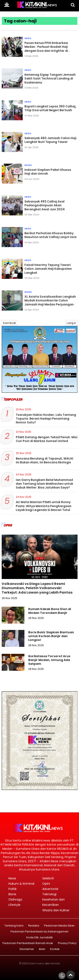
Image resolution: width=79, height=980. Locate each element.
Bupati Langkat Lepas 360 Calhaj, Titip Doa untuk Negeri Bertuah (50, 108)
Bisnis (28, 165)
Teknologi (49, 894)
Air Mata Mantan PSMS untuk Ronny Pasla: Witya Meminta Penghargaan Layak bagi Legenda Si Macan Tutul (44, 506)
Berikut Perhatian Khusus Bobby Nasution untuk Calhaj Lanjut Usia (50, 235)
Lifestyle (14, 905)
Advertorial (50, 889)
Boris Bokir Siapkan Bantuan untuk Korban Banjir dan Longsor (51, 636)
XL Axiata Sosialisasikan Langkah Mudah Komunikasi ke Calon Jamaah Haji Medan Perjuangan (50, 300)
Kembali (9, 323)
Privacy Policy (67, 943)
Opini (46, 884)
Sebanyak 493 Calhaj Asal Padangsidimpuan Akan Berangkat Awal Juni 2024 (45, 205)
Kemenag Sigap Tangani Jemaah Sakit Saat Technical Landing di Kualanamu (50, 78)
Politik (13, 889)
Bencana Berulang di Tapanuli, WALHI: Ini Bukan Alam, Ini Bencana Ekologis (45, 460)
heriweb (55, 963)
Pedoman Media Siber (59, 926)
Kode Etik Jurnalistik (40, 938)
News (28, 38)
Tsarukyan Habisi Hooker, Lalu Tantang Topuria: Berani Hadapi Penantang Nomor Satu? (46, 419)
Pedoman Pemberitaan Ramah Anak (28, 943)
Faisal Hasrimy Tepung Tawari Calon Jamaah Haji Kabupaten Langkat (48, 269)
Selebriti (48, 878)
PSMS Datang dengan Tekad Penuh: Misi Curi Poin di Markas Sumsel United (47, 439)
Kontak (55, 949)
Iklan (42, 949)
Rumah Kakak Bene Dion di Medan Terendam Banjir (50, 611)
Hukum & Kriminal (21, 884)
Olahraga (15, 899)
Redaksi (34, 926)
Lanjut (71, 323)
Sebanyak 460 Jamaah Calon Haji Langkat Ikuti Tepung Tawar (50, 140)
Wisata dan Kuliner (56, 910)
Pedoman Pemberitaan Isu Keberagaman (39, 932)
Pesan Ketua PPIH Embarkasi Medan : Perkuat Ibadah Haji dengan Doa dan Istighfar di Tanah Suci (46, 49)
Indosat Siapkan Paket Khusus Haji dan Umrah (48, 172)
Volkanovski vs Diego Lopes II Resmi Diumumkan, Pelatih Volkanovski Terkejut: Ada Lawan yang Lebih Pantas (37, 588)
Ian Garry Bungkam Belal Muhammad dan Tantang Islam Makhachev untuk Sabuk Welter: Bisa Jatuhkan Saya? (44, 484)
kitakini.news (36, 963)
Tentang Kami (14, 926)
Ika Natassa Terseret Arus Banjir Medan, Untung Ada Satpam (49, 660)
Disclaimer (27, 949)
